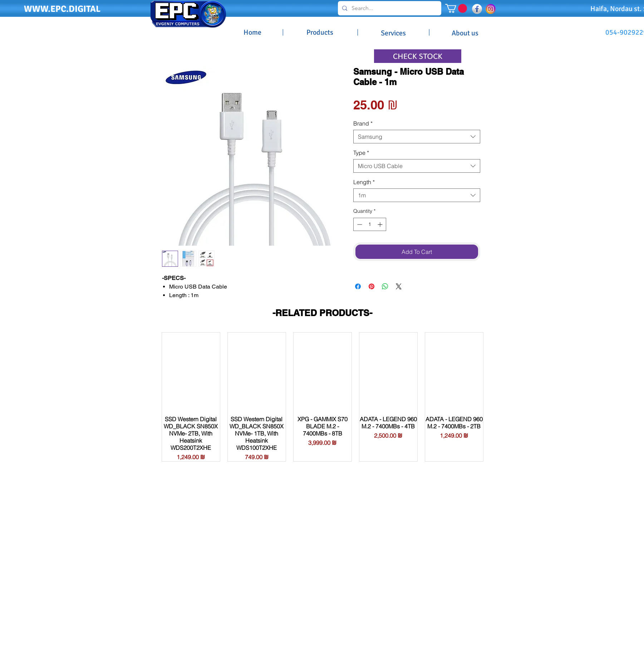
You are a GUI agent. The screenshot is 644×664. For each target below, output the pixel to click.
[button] (456, 8)
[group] (323, 397)
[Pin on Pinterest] (372, 286)
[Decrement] (359, 224)
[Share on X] (399, 286)
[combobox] (417, 137)
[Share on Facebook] (358, 286)
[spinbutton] (370, 224)
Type (361, 153)
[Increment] (381, 224)
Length (364, 182)
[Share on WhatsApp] (385, 286)
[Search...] (389, 8)
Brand (363, 123)
